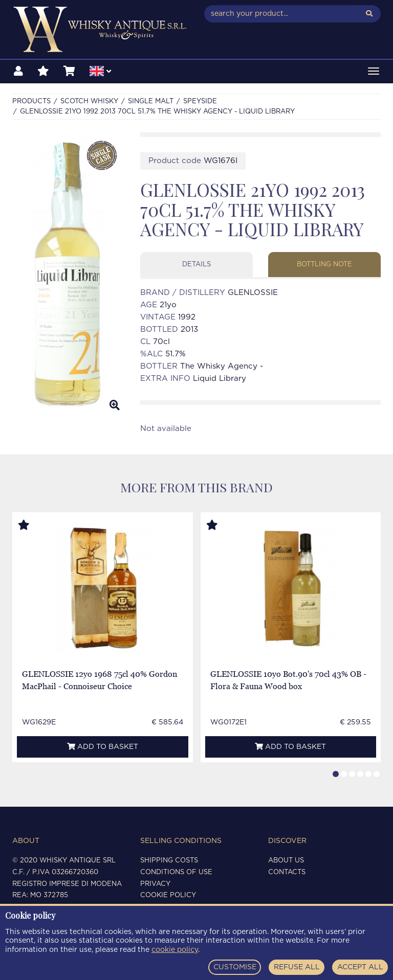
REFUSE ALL (297, 967)
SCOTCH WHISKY (89, 101)
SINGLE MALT (151, 101)
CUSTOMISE (235, 967)
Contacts (287, 872)
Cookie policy (168, 895)
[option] (69, 276)
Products (31, 101)
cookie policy (175, 950)
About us (286, 861)
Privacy (155, 884)
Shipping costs (169, 861)
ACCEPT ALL (360, 967)
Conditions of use (176, 872)
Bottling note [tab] (324, 265)
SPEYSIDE (200, 101)
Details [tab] (196, 265)
